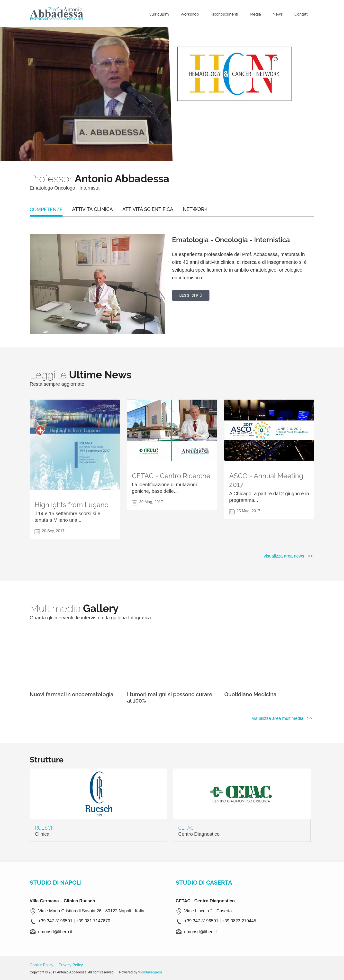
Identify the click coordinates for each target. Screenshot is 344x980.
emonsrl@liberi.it (200, 932)
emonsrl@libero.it (55, 932)
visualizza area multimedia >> (282, 718)
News (278, 14)
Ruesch (45, 828)
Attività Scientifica (148, 209)
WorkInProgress (150, 972)
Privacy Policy (71, 965)
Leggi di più (191, 295)
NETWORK (195, 209)
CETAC (186, 828)
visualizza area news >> (288, 556)
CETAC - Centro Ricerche (171, 476)
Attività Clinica (92, 209)
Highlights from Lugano (72, 505)
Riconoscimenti (224, 14)
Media (255, 14)
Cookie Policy (41, 965)
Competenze (46, 210)
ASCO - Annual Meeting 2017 (266, 480)
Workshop (190, 14)
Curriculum (159, 14)
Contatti (301, 14)
